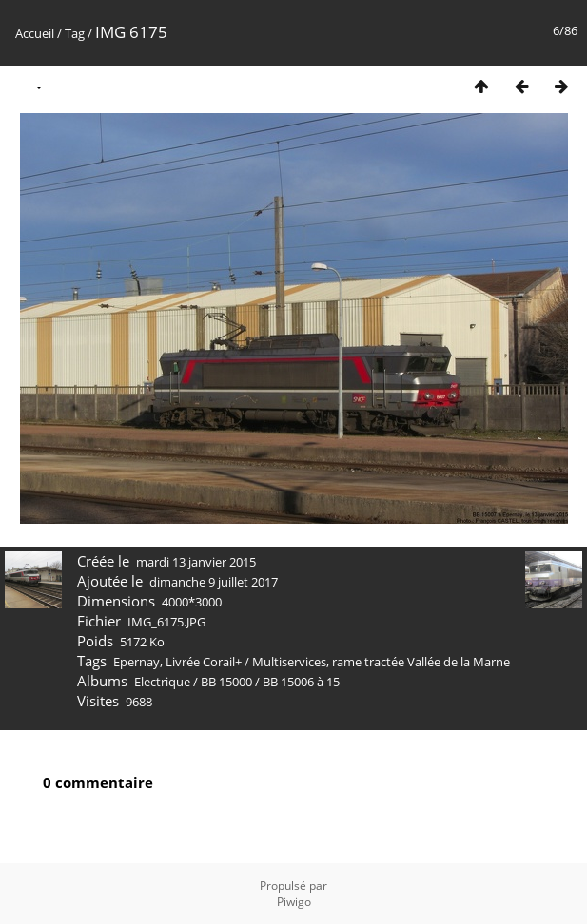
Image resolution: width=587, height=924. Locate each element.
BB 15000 (226, 682)
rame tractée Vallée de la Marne (421, 662)
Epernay (137, 662)
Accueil (35, 33)
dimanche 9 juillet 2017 (214, 582)
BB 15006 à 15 (301, 682)
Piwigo (294, 902)
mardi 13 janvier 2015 (196, 562)
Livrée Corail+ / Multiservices (246, 662)
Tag (75, 33)
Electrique (162, 682)
